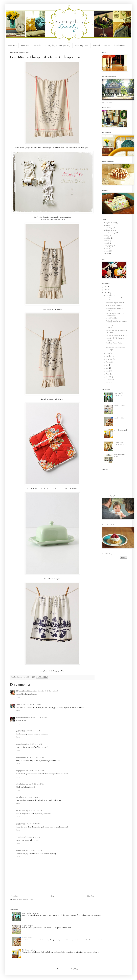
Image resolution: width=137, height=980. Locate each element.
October (109, 356)
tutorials (37, 45)
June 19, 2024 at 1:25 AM (37, 757)
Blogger (77, 969)
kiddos (106, 236)
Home (52, 896)
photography (108, 246)
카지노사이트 (21, 811)
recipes (106, 248)
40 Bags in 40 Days (110, 223)
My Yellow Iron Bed (120, 430)
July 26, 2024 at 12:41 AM (34, 850)
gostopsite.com (21, 744)
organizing (107, 238)
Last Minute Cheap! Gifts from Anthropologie (115, 314)
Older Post (90, 896)
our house (107, 241)
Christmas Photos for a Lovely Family (115, 327)
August (108, 362)
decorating (107, 225)
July (107, 365)
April (108, 374)
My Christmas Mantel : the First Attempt (115, 349)
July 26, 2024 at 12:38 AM (34, 811)
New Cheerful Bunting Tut (118, 394)
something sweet (82, 45)
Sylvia (18, 704)
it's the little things (109, 233)
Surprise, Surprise (120, 406)
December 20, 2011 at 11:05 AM (48, 691)
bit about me (120, 45)
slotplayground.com (22, 771)
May (108, 371)
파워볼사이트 (21, 850)
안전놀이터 (20, 824)
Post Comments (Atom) (26, 900)
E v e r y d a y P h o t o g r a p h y (58, 45)
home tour (25, 45)
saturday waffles (119, 418)
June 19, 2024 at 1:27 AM (37, 771)
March (108, 377)
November (109, 353)
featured (96, 45)
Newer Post (14, 896)
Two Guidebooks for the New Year (115, 299)
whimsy (106, 253)
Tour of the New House (119, 456)
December (109, 295)
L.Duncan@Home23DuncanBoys (27, 691)
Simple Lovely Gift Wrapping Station (115, 339)
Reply (18, 697)
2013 (106, 287)
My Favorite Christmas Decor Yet (116, 335)
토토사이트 (20, 837)
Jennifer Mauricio (21, 718)
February (109, 380)
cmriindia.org (20, 797)
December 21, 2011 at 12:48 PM (37, 718)
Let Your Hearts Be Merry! (114, 306)
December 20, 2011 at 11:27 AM (31, 704)
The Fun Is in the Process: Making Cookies (116, 322)
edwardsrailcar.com (22, 784)
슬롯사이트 (20, 731)
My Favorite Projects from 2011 (115, 303)
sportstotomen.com (22, 757)
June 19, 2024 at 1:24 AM (32, 731)
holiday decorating (109, 230)
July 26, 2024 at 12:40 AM (32, 824)
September (109, 359)
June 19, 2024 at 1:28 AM (33, 797)
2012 (106, 290)
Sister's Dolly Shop (112, 318)
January (108, 383)
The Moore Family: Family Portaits (114, 344)
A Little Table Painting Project (119, 443)
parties (106, 243)
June (107, 368)
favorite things (108, 228)
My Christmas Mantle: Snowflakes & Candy (116, 331)
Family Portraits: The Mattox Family (115, 309)
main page (12, 45)
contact (107, 45)
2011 (106, 293)
